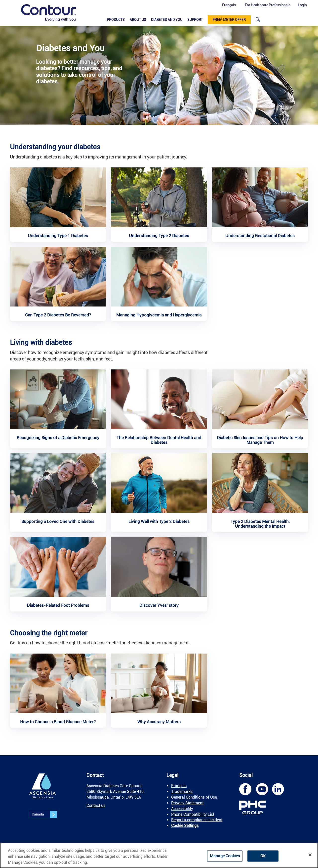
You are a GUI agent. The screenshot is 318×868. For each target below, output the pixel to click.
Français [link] (179, 786)
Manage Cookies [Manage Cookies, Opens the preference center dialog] (225, 856)
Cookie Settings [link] (185, 826)
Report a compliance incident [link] (197, 820)
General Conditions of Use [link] (194, 797)
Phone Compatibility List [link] (193, 814)
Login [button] (302, 5)
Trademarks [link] (182, 791)
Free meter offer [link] (229, 19)
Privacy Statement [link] (187, 803)
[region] (159, 855)
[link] (48, 13)
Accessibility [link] (182, 809)
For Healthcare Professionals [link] (268, 5)
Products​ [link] (116, 20)
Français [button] (229, 5)
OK (263, 856)
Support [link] (195, 20)
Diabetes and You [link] (167, 20)
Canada (44, 815)
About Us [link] (138, 20)
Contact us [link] (96, 805)
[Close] (310, 855)
